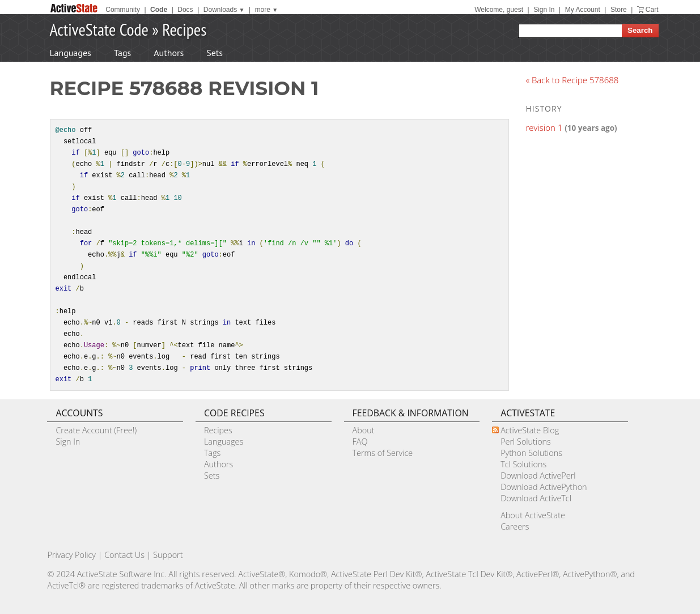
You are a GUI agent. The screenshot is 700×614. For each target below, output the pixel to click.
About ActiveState (533, 515)
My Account (583, 10)
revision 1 (544, 127)
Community (123, 10)
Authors (169, 53)
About (364, 430)
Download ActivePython (544, 487)
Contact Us (124, 555)
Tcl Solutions (523, 464)
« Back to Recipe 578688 (572, 80)
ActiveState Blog (530, 430)
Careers (515, 526)
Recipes (184, 29)
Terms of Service (383, 453)
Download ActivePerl (538, 476)
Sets (215, 53)
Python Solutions (531, 453)
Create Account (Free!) (96, 430)
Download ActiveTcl (536, 498)
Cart (652, 10)
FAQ (360, 442)
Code (159, 10)
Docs (185, 10)
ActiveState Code (99, 29)
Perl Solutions (526, 442)
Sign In (544, 10)
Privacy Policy (71, 555)
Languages (71, 53)
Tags (122, 53)
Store (619, 10)
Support (168, 555)
